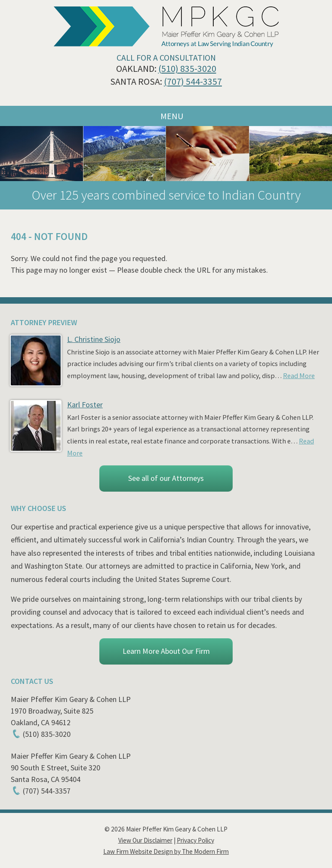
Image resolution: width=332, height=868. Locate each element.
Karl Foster (85, 405)
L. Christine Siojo (94, 339)
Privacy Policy (195, 840)
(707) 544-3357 (193, 82)
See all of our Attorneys (166, 478)
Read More (299, 376)
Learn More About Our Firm (166, 651)
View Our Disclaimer (145, 840)
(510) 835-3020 (187, 69)
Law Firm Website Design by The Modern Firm (166, 851)
